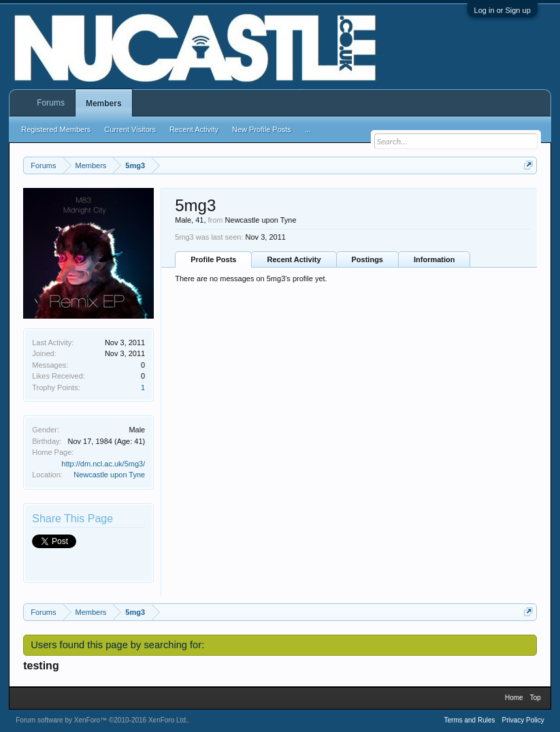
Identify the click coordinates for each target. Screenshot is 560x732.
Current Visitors (130, 129)
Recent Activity (294, 259)
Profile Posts (213, 259)
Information (434, 259)
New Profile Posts (262, 129)
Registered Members (56, 129)
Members (104, 104)
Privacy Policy (523, 720)
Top (536, 698)
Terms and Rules (470, 720)
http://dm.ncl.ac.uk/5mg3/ (103, 464)
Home (514, 698)
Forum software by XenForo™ (102, 720)
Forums (51, 103)
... (308, 129)
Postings (367, 259)
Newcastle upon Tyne (109, 475)
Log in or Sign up (503, 10)
